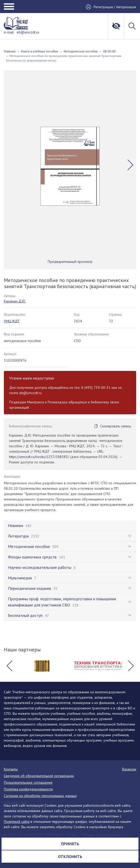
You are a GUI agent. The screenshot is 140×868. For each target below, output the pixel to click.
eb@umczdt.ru (28, 32)
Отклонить (70, 857)
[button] (130, 165)
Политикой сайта (17, 822)
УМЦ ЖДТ (12, 321)
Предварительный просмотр (70, 262)
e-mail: (9, 32)
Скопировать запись (116, 426)
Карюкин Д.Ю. (15, 301)
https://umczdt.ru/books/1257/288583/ (39, 457)
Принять (70, 844)
